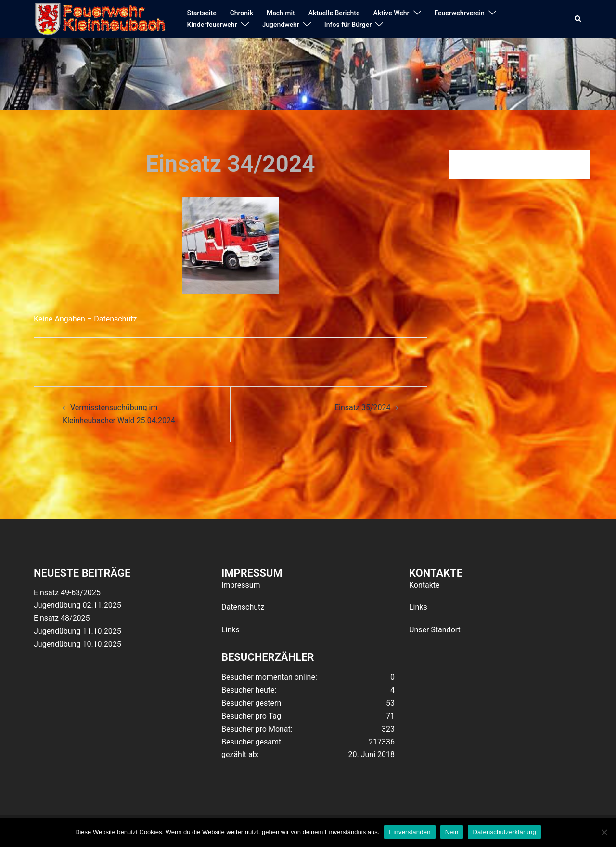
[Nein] (604, 832)
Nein (452, 832)
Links (231, 630)
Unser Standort (435, 630)
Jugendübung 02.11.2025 (77, 605)
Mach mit (281, 13)
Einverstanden (410, 832)
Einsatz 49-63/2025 (67, 593)
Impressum (241, 585)
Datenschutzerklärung (504, 832)
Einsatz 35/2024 (362, 407)
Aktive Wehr (391, 13)
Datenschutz (243, 607)
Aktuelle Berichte (334, 13)
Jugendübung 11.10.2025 (77, 631)
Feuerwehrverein (460, 13)
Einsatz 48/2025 (62, 618)
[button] (578, 19)
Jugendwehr (281, 25)
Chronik (242, 13)
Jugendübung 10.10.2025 (77, 644)
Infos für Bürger (348, 25)
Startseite (202, 13)
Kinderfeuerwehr (212, 25)
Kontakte (424, 585)
